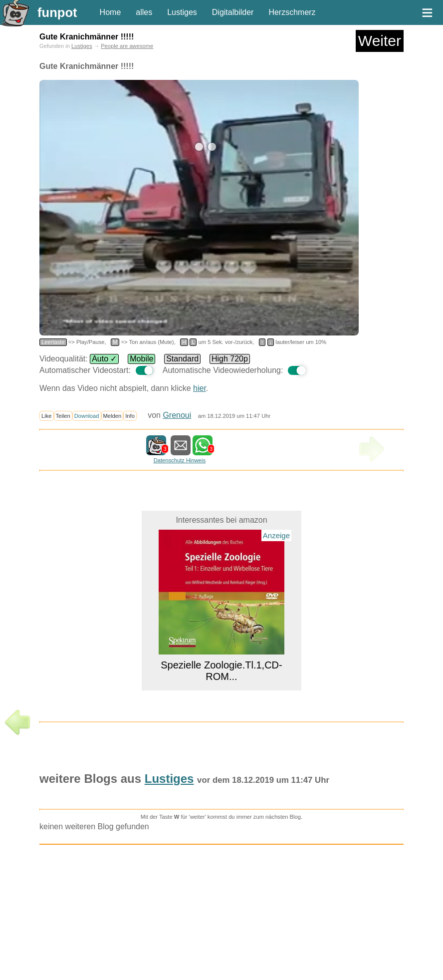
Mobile (141, 359)
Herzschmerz (292, 12)
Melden (112, 416)
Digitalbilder (233, 12)
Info (130, 416)
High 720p (230, 359)
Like (47, 416)
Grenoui (177, 415)
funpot (57, 12)
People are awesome (127, 46)
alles (144, 12)
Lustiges (182, 12)
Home (111, 12)
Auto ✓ (104, 359)
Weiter (380, 41)
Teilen (63, 416)
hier (200, 388)
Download (87, 416)
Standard (182, 359)
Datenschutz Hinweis (180, 460)
